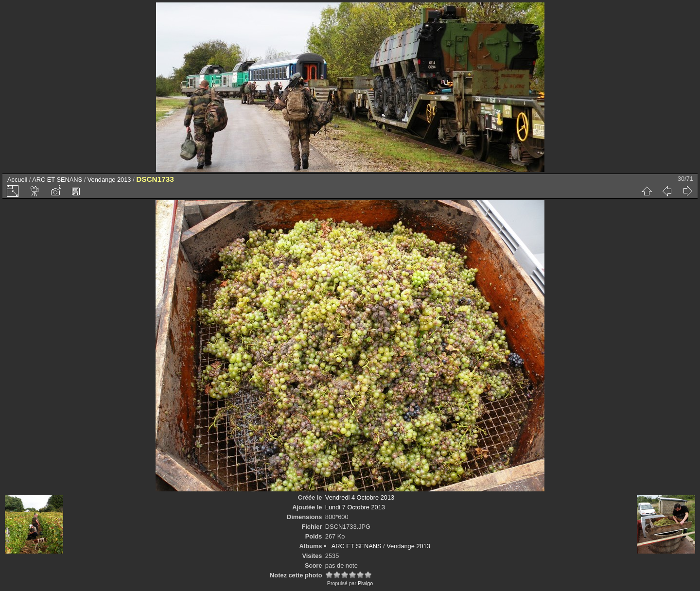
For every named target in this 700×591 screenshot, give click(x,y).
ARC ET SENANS (57, 180)
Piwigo (365, 583)
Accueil (17, 180)
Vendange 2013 (109, 180)
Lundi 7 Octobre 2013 (355, 507)
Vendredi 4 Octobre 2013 (360, 497)
